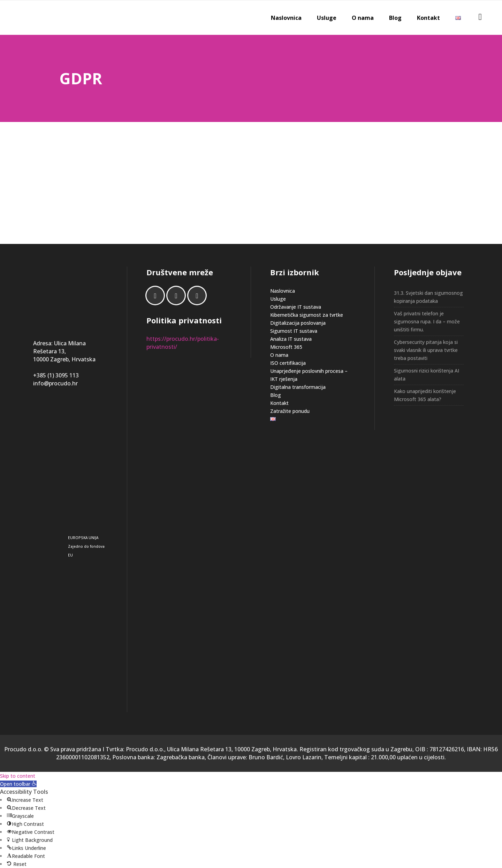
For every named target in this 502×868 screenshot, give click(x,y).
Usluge (278, 299)
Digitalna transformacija (298, 387)
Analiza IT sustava (291, 339)
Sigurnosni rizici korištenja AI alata (427, 375)
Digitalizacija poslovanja (298, 323)
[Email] (199, 295)
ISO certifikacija (288, 363)
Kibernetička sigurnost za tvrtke (307, 315)
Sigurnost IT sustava (294, 331)
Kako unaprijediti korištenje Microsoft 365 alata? (425, 395)
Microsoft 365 (286, 347)
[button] (18, 784)
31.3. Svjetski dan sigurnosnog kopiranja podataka (428, 297)
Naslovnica (283, 291)
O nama (279, 355)
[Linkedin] (178, 295)
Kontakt (279, 403)
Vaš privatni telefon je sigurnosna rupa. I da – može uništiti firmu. (427, 321)
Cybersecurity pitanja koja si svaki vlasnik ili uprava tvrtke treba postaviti (426, 350)
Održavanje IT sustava (296, 307)
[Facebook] (157, 295)
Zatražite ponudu (290, 411)
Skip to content (18, 776)
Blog (276, 395)
